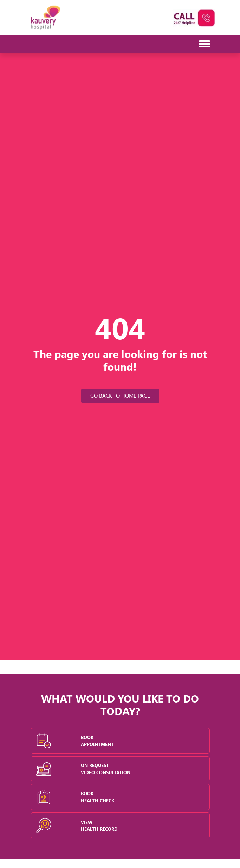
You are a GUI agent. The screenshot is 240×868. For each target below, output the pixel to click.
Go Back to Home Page (120, 396)
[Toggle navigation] (38, 44)
